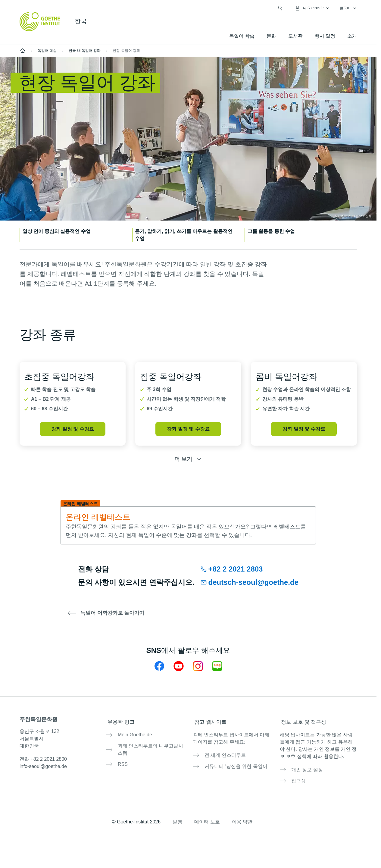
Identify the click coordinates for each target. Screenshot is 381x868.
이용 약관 (242, 816)
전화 (43, 759)
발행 (177, 816)
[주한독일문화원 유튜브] (179, 666)
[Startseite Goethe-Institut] (40, 22)
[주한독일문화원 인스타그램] (198, 666)
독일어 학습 (242, 36)
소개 (352, 36)
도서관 (295, 36)
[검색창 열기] (280, 8)
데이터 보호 (207, 816)
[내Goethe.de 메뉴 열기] (312, 8)
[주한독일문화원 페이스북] (159, 666)
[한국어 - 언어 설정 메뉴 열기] (348, 8)
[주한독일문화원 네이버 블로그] (217, 666)
